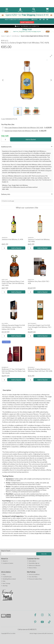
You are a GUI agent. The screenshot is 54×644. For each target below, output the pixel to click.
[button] (51, 56)
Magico (35, 633)
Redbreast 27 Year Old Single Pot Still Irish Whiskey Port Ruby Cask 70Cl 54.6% (14, 371)
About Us (5, 561)
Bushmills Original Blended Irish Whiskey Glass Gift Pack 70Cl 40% (40, 370)
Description (7, 390)
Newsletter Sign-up (33, 563)
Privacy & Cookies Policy (35, 579)
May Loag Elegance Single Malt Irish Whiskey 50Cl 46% (28, 127)
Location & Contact (7, 563)
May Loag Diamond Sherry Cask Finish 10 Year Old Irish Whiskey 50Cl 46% (13, 283)
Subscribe (44, 554)
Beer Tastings (6, 583)
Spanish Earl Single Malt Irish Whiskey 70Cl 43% (25, 131)
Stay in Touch (6, 551)
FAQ (3, 581)
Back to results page (9, 201)
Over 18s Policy (32, 577)
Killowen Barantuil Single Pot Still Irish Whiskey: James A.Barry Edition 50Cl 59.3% (13, 327)
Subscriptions (32, 561)
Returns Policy (32, 568)
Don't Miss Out (27, 22)
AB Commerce (49, 633)
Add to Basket (31, 139)
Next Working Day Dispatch (27, 26)
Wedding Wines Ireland (9, 579)
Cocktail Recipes (7, 577)
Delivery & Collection (34, 565)
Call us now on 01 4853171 (27, 629)
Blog (3, 574)
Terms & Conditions (34, 574)
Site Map (4, 586)
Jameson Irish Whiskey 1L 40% (12, 239)
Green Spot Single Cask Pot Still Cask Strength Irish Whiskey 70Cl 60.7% (40, 327)
